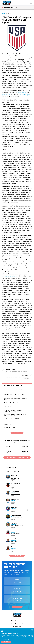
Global (3, 13)
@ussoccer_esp (6, 95)
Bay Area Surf (14, 542)
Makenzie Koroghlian (16, 515)
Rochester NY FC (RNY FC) (17, 526)
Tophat (13, 550)
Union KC (13, 502)
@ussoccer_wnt (22, 93)
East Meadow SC (15, 478)
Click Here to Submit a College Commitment (17, 457)
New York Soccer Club (16, 518)
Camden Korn (14, 547)
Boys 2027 (9, 452)
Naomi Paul (14, 475)
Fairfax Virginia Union (16, 486)
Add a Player (17, 607)
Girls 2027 (9, 447)
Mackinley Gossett (16, 499)
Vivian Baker (14, 507)
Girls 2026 (25, 447)
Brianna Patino (15, 531)
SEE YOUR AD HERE (17, 433)
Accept (6, 642)
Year (15, 471)
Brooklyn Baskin (15, 491)
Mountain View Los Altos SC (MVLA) (19, 510)
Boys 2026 (25, 452)
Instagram (27, 95)
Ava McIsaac (14, 523)
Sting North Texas (16, 494)
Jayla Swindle (15, 539)
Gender (8, 471)
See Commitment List (17, 556)
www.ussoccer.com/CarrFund (10, 276)
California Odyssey (16, 534)
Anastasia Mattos (15, 483)
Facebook (21, 95)
